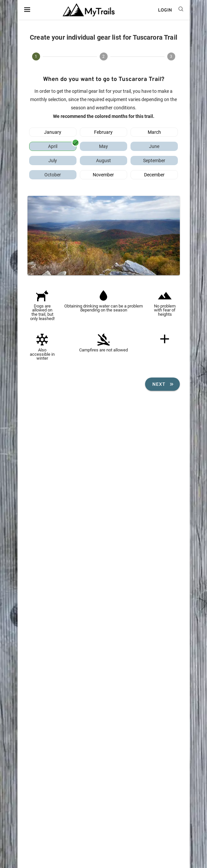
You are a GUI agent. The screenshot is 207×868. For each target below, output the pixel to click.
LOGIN (165, 10)
